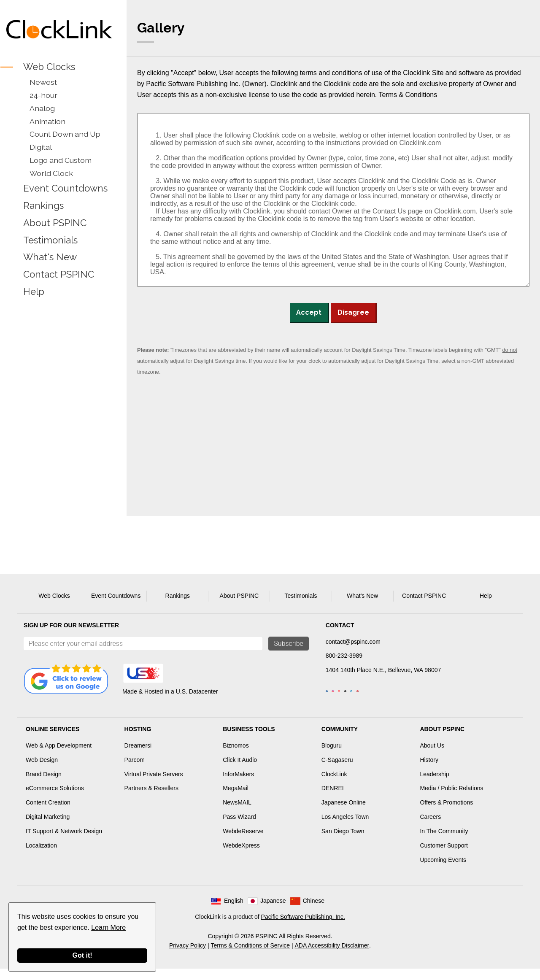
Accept (309, 312)
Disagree (353, 312)
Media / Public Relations (451, 799)
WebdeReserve (243, 842)
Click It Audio (240, 771)
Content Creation (48, 814)
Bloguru (332, 757)
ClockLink (334, 786)
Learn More (108, 927)
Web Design (42, 771)
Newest (43, 82)
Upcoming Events (443, 871)
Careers (430, 828)
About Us (432, 757)
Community (340, 740)
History (429, 771)
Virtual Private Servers (154, 786)
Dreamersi (138, 757)
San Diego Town (343, 842)
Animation (47, 121)
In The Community (444, 842)
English (234, 912)
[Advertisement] (59, 433)
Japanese (273, 912)
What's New (50, 257)
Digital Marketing (48, 828)
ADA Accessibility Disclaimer (332, 957)
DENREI (333, 799)
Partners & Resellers (151, 799)
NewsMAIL (237, 814)
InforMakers (238, 786)
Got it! (82, 955)
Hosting (138, 740)
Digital (41, 147)
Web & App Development (59, 757)
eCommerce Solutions (55, 799)
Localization (41, 857)
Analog (42, 108)
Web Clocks (49, 67)
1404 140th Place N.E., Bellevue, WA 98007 (383, 670)
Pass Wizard (239, 828)
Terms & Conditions (408, 95)
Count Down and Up (65, 134)
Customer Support (444, 857)
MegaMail (236, 799)
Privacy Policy (188, 957)
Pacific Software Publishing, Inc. (303, 928)
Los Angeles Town (345, 828)
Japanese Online (344, 814)
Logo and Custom (61, 160)
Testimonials (50, 240)
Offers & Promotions (446, 814)
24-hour (43, 95)
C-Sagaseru (337, 771)
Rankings (43, 205)
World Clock (51, 173)
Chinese (314, 912)
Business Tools (249, 740)
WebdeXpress (241, 857)
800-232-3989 (344, 656)
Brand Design (44, 786)
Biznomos (236, 757)
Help (34, 292)
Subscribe (289, 644)
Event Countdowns (65, 188)
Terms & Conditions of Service (251, 957)
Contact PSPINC (59, 275)
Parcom (135, 771)
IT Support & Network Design (64, 842)
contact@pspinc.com (353, 642)
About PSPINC (55, 223)
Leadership (434, 786)
